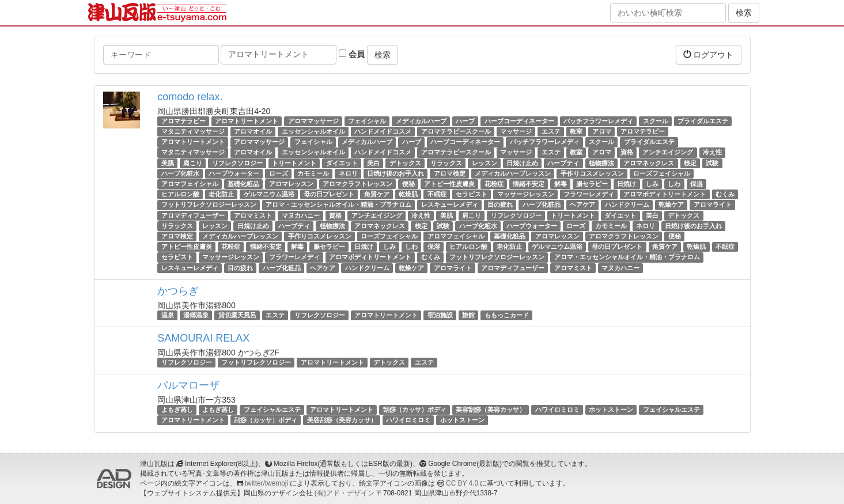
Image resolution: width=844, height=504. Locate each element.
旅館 (468, 315)
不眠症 (437, 194)
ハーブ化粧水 (180, 173)
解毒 (561, 184)
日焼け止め (522, 163)
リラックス (446, 163)
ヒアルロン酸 (180, 194)
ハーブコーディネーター (519, 121)
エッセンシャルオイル (313, 131)
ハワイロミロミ (557, 410)
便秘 (408, 184)
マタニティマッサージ (193, 131)
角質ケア (377, 194)
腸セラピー (592, 184)
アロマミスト (253, 215)
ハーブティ (563, 163)
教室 (576, 131)
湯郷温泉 (196, 315)
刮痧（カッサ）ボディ (415, 410)
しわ (674, 184)
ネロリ (348, 173)
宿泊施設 (440, 315)
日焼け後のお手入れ (395, 173)
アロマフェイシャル (190, 184)
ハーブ (465, 121)
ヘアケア (582, 204)
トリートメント (294, 163)
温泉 (168, 315)
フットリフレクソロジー (256, 362)
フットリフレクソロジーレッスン (209, 204)
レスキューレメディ (450, 204)
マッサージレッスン (526, 194)
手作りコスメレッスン (592, 173)
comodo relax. (190, 97)
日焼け (627, 184)
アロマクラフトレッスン (357, 184)
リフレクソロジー (237, 163)
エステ (551, 131)
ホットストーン (611, 410)
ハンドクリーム (627, 204)
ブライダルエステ (703, 121)
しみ (652, 184)
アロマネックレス (649, 163)
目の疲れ (500, 204)
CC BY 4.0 (462, 483)
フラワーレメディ (589, 194)
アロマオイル (253, 131)
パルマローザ (188, 385)
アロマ (602, 131)
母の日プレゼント (329, 194)
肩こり (193, 163)
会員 (352, 54)
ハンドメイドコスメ (383, 131)
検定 (690, 163)
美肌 (168, 163)
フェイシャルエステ (272, 410)
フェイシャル (367, 121)
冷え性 (712, 153)
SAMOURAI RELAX (203, 338)
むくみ (725, 194)
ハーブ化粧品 (542, 204)
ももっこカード (507, 315)
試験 (712, 163)
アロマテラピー (183, 121)
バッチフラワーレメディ (598, 121)
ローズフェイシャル (662, 173)
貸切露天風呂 (237, 315)
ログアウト (709, 54)
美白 (373, 163)
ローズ (279, 173)
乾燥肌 (408, 194)
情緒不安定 (529, 184)
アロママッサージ (313, 121)
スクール (656, 121)
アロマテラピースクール (456, 131)
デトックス (405, 163)
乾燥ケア (671, 204)
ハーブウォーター (234, 173)
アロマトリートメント (247, 121)
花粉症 (494, 184)
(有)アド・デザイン (345, 493)
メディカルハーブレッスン (513, 173)
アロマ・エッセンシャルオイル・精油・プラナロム (338, 204)
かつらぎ (178, 291)
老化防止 (221, 194)
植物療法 (601, 163)
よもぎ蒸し (177, 410)
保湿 (697, 184)
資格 (627, 153)
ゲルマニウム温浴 (269, 194)
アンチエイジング (668, 153)
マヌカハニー (301, 215)
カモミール (313, 173)
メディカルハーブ (421, 121)
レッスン (485, 163)
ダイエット (342, 163)
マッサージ (516, 131)
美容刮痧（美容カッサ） (491, 410)
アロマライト (713, 204)
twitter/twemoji (266, 483)
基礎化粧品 (243, 184)
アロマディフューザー (193, 215)
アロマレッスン (291, 184)
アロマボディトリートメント (665, 194)
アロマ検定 (450, 173)
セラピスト (472, 194)
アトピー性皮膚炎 (449, 184)
